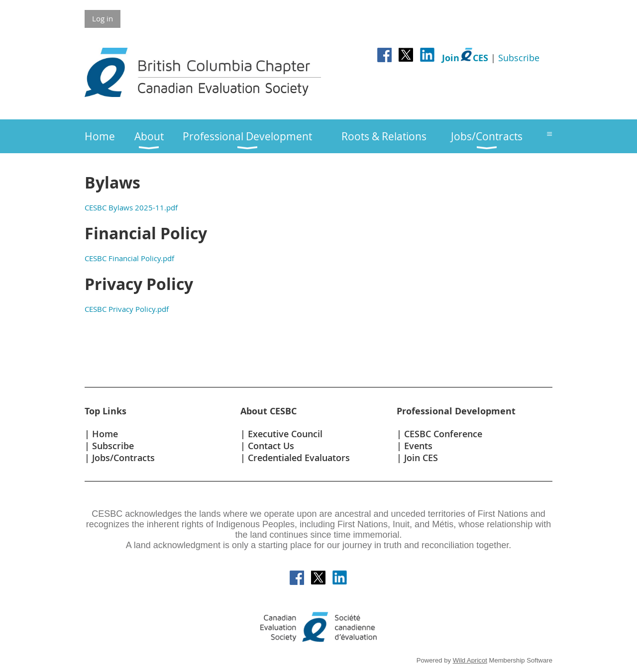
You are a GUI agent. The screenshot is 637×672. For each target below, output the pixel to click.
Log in (103, 18)
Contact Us (271, 446)
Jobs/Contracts (123, 458)
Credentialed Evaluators (299, 458)
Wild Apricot (470, 660)
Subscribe (519, 58)
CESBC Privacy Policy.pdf (127, 309)
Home (105, 434)
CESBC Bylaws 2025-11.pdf (131, 207)
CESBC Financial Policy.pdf (129, 258)
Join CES (421, 458)
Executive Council (285, 434)
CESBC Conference (443, 434)
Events (418, 446)
